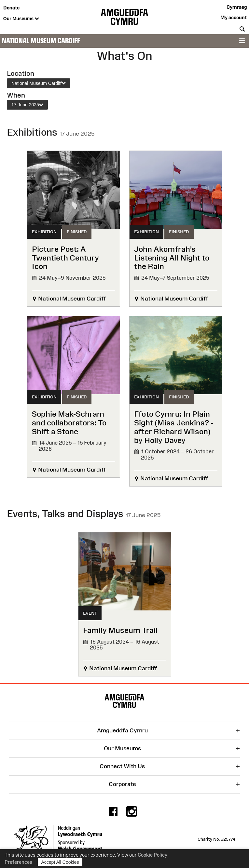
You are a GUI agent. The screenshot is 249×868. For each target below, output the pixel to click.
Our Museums (21, 19)
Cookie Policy (152, 855)
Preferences (18, 862)
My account (234, 17)
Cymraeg (237, 7)
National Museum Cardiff (41, 41)
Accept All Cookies (60, 862)
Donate (11, 8)
